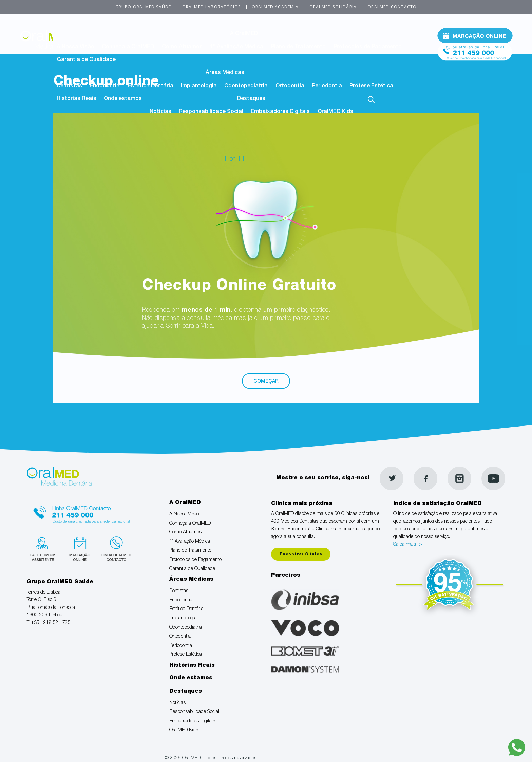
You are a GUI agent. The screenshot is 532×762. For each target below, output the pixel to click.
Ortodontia (290, 86)
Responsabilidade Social (211, 112)
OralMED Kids (335, 112)
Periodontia (327, 86)
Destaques (251, 99)
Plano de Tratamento (298, 47)
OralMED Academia (275, 7)
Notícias (160, 112)
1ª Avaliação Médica (237, 47)
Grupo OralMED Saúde (143, 7)
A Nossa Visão (75, 47)
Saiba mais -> (408, 545)
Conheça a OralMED (128, 47)
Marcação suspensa (79, 548)
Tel (475, 50)
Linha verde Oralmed (114, 548)
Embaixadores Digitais (280, 112)
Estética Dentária (150, 86)
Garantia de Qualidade (86, 60)
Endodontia (105, 86)
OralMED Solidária (333, 7)
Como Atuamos (182, 47)
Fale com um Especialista (44, 548)
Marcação (475, 35)
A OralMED (244, 34)
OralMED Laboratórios (212, 7)
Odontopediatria (246, 86)
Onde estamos (123, 99)
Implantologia (199, 86)
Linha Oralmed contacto (79, 512)
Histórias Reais (77, 99)
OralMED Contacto (392, 7)
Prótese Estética (371, 86)
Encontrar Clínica (301, 554)
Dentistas (69, 86)
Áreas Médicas (225, 73)
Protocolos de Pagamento (368, 47)
